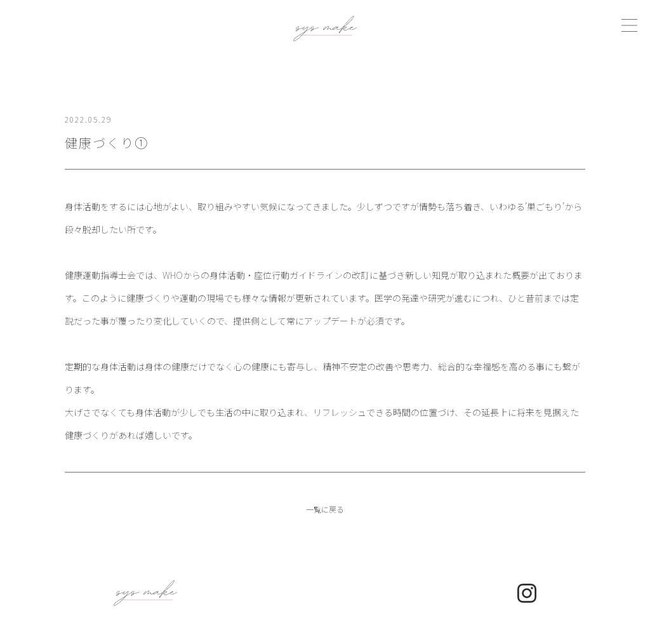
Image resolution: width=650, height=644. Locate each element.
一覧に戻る (325, 509)
